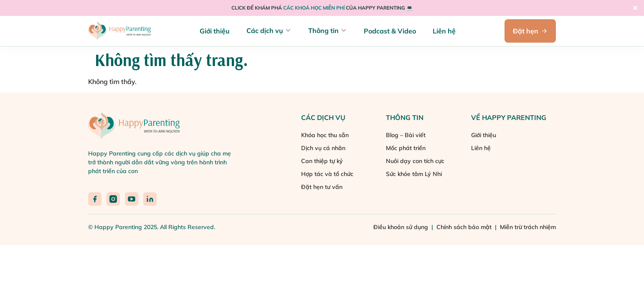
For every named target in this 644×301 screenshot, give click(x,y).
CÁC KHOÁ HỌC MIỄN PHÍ (314, 8)
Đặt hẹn (530, 31)
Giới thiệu (215, 31)
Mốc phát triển (406, 148)
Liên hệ (444, 31)
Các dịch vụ (265, 31)
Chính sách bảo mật (465, 227)
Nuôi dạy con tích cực (415, 161)
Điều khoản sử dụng (402, 227)
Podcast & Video (390, 31)
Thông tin (323, 31)
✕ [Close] (635, 8)
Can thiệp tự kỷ (322, 161)
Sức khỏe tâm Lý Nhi (414, 174)
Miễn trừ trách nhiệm (528, 227)
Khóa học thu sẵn (325, 135)
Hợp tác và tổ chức (327, 174)
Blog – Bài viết (406, 135)
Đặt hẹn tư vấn (322, 187)
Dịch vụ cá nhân (323, 148)
